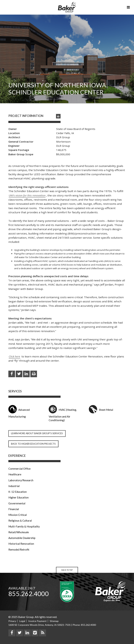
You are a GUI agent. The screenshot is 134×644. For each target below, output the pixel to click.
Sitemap (54, 621)
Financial (14, 509)
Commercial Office (19, 469)
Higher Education (18, 497)
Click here (14, 356)
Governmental (17, 503)
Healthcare (15, 474)
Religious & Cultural (20, 521)
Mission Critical (18, 515)
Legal (22, 621)
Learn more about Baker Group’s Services (37, 433)
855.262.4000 (29, 594)
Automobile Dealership (22, 538)
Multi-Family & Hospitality (24, 526)
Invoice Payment (37, 621)
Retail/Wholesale (19, 532)
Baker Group (67, 7)
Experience (17, 456)
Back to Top (67, 570)
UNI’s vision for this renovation (27, 195)
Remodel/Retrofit (19, 550)
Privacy (12, 621)
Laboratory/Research (21, 480)
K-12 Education (18, 492)
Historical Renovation (21, 544)
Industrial (14, 486)
